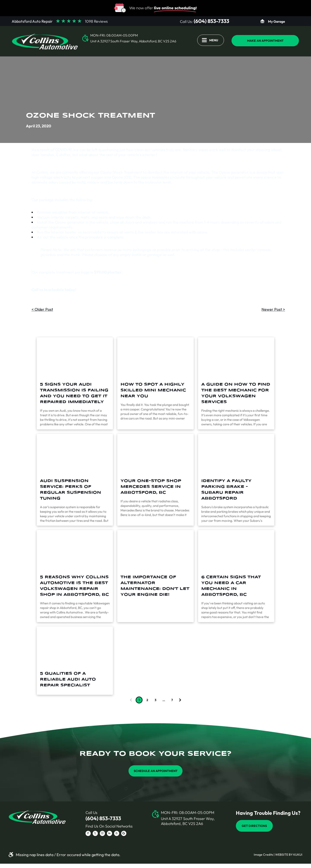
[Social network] (124, 834)
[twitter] (95, 834)
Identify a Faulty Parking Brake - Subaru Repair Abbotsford (226, 490)
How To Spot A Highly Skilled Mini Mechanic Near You (153, 390)
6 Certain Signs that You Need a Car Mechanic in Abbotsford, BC (231, 586)
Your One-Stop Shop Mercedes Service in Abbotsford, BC (151, 487)
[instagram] (102, 834)
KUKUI (298, 855)
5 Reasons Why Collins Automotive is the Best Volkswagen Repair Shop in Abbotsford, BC (74, 586)
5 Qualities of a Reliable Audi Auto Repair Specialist (68, 679)
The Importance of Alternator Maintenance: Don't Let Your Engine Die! (155, 586)
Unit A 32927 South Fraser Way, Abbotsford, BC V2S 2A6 (133, 41)
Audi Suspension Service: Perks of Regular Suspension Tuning (71, 490)
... (164, 700)
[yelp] (117, 834)
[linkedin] (109, 834)
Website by (284, 855)
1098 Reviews (96, 21)
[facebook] (88, 834)
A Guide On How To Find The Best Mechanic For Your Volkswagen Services (236, 393)
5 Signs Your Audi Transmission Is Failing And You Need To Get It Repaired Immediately (74, 393)
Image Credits (263, 855)
